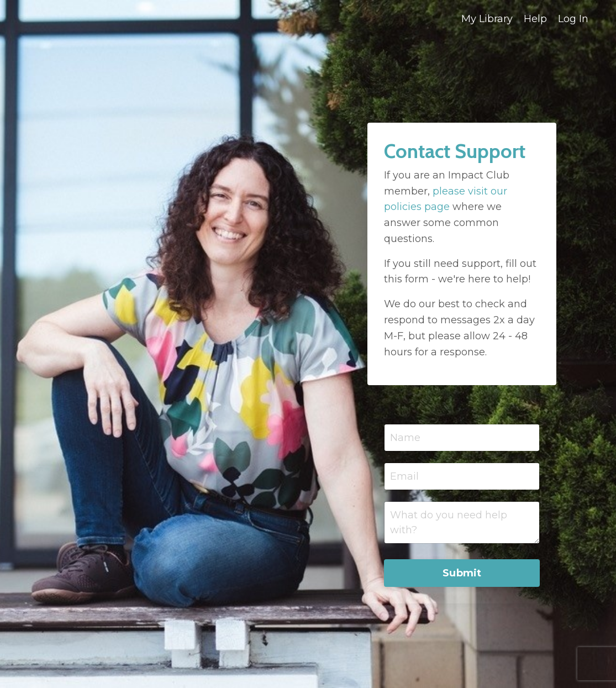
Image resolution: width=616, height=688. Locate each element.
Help (535, 19)
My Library (487, 19)
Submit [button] (462, 573)
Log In (573, 19)
